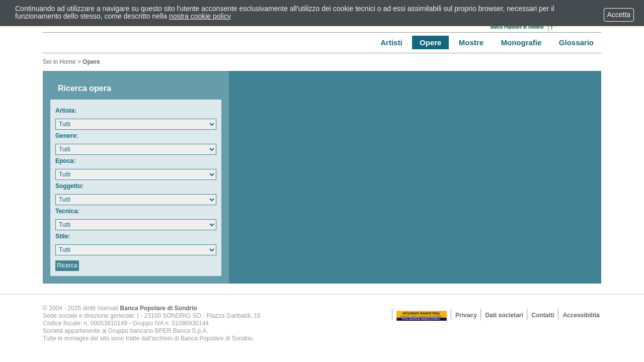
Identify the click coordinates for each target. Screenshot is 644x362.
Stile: (63, 236)
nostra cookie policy (200, 16)
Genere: (67, 136)
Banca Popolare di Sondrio (159, 308)
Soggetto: (69, 186)
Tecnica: (67, 211)
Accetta (619, 15)
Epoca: (65, 161)
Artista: (66, 111)
